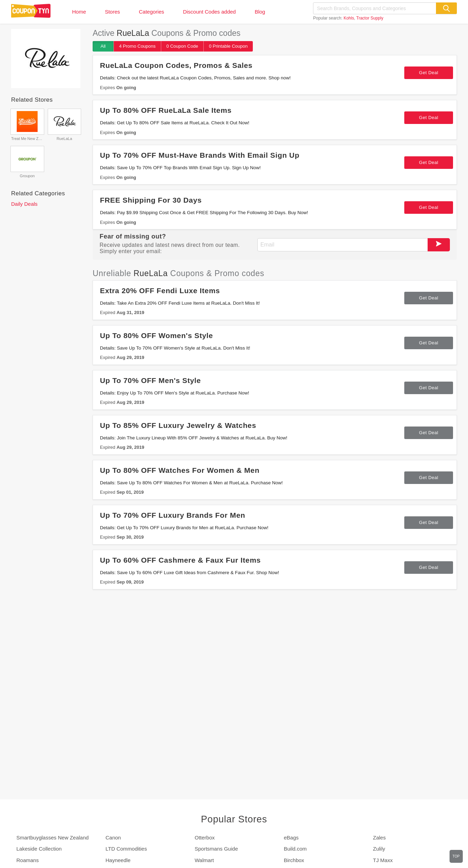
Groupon (27, 176)
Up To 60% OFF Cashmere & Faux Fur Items (180, 560)
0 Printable (228, 46)
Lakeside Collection (39, 849)
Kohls (349, 18)
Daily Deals (24, 204)
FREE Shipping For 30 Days (151, 200)
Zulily (379, 849)
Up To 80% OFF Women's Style (157, 335)
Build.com (295, 849)
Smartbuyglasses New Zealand (53, 838)
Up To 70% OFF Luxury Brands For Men (173, 515)
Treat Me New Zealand (27, 139)
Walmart (204, 860)
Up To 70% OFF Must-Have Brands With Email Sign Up (200, 155)
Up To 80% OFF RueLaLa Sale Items (166, 110)
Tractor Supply (370, 18)
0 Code (182, 46)
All (103, 46)
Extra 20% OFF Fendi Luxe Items (160, 291)
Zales (379, 838)
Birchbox (294, 860)
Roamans (28, 860)
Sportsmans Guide (216, 849)
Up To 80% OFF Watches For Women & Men (180, 470)
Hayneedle (118, 860)
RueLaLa (64, 139)
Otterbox (205, 838)
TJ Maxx (383, 860)
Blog (260, 12)
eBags (291, 838)
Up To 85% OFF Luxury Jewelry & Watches (178, 425)
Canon (113, 838)
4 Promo (137, 46)
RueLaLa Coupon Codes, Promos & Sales (176, 65)
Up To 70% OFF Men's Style (150, 380)
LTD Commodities (126, 849)
